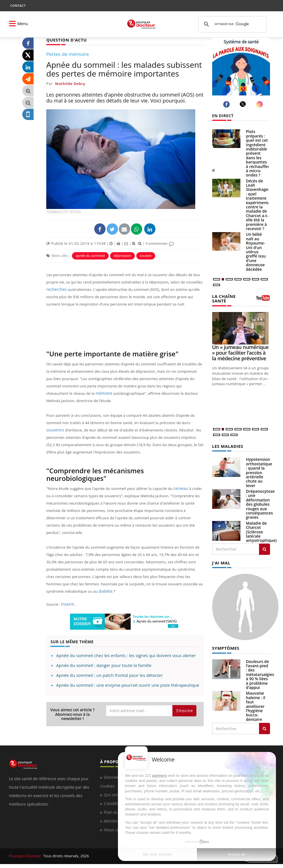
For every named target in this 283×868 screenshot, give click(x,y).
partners (159, 776)
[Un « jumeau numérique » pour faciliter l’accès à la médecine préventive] (241, 328)
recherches (56, 289)
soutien (146, 255)
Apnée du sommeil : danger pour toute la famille (104, 665)
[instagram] (260, 104)
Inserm (67, 604)
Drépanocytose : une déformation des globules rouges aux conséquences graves (260, 503)
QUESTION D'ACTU (65, 40)
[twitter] (244, 104)
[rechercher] (232, 24)
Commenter (160, 243)
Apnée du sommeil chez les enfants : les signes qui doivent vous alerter (126, 655)
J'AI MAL (221, 562)
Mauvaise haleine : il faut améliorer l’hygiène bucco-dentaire (256, 705)
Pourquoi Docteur (25, 854)
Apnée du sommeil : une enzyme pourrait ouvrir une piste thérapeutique (128, 685)
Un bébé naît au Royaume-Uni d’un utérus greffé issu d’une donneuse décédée (256, 252)
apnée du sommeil (90, 255)
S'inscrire (184, 710)
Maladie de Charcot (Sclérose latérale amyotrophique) (261, 531)
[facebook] (227, 104)
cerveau (180, 488)
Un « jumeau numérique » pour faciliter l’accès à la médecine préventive (240, 352)
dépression (122, 255)
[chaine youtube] (263, 300)
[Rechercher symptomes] (265, 727)
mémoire (104, 393)
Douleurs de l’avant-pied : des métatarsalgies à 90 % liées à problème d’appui (260, 673)
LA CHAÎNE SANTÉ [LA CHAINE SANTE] (223, 298)
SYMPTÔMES (225, 647)
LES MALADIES (227, 445)
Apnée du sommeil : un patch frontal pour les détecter (109, 675)
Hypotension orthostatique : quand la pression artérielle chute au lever (259, 471)
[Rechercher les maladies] (265, 548)
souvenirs (55, 430)
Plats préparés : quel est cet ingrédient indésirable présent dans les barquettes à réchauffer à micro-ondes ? (258, 153)
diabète (105, 591)
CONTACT (18, 6)
